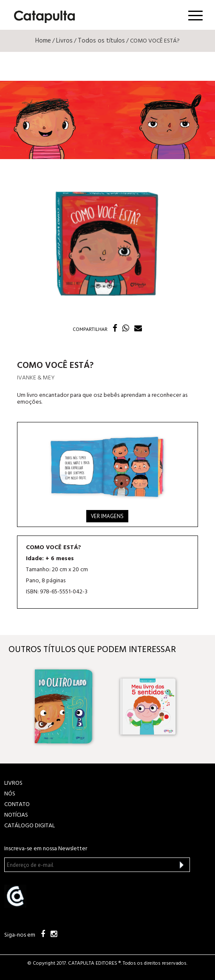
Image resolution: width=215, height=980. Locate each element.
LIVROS (13, 783)
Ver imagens (107, 516)
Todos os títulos (101, 41)
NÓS (10, 794)
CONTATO (17, 805)
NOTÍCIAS (16, 815)
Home (43, 41)
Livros (64, 41)
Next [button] (199, 707)
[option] (65, 707)
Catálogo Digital (30, 826)
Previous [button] (16, 707)
